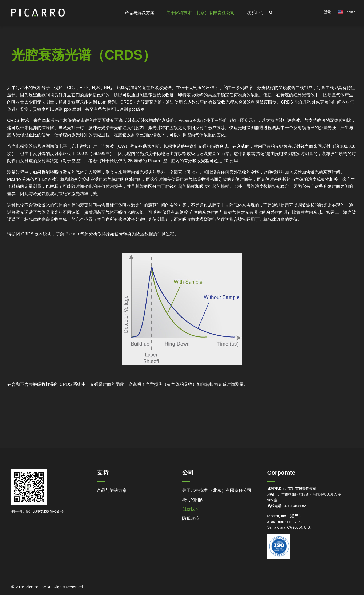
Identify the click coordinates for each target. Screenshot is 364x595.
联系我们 (255, 13)
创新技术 (191, 509)
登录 (327, 12)
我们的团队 (193, 500)
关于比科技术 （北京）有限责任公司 (217, 490)
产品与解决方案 (112, 490)
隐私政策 (191, 518)
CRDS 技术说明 (36, 234)
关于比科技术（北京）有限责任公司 (200, 13)
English (347, 12)
